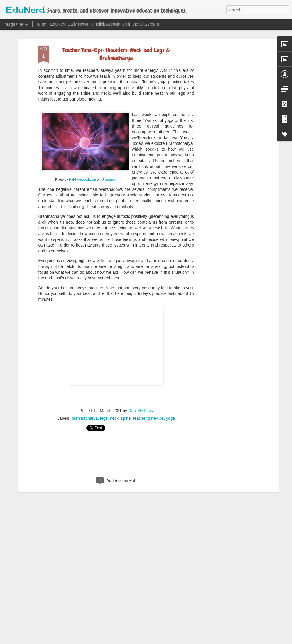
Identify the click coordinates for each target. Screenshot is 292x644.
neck (114, 408)
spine (126, 408)
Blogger (175, 641)
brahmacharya (85, 408)
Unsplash (108, 169)
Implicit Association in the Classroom (125, 24)
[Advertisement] (226, 128)
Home (41, 24)
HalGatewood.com (82, 169)
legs (104, 408)
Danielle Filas (141, 400)
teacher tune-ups (148, 408)
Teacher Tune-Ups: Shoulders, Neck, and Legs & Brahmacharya (116, 44)
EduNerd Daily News (69, 24)
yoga (171, 408)
